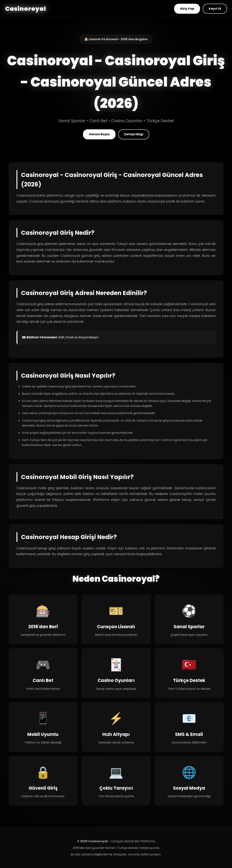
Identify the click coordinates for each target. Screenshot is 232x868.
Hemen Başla (99, 134)
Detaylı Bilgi (134, 134)
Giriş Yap (187, 9)
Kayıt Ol (215, 9)
